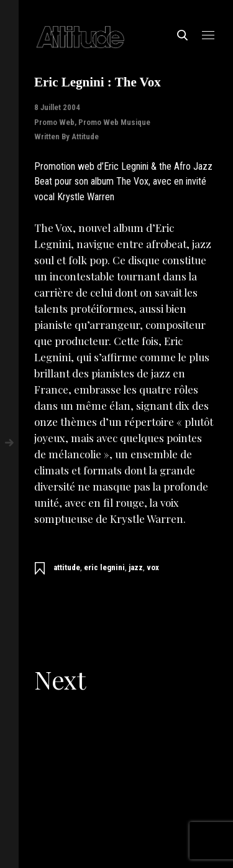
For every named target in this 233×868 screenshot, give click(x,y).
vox (153, 567)
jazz (136, 567)
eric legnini (104, 567)
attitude (67, 567)
